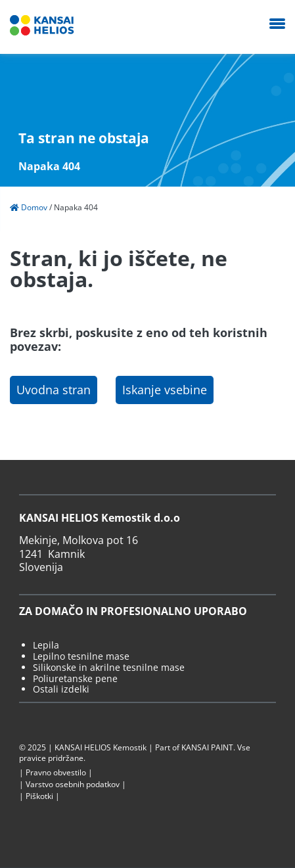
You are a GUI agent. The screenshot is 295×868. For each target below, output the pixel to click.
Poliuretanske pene (75, 679)
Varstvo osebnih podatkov (73, 785)
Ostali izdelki (61, 690)
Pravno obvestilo (56, 773)
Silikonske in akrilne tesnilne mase (109, 668)
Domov (29, 208)
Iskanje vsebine (165, 390)
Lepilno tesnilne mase (81, 657)
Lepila (46, 646)
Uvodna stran (54, 390)
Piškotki (39, 796)
